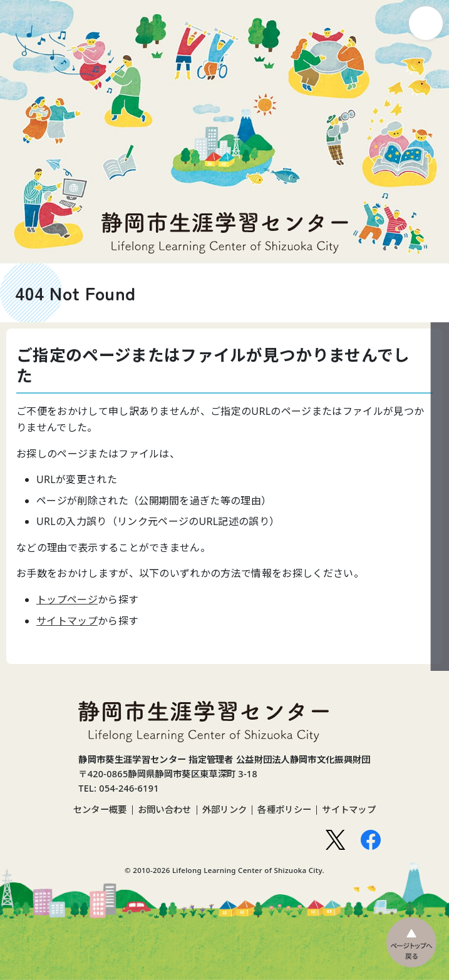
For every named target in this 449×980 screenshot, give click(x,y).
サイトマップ (67, 621)
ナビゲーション (426, 23)
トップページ (67, 600)
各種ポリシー (284, 810)
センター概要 (100, 810)
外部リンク (225, 810)
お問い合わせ (165, 810)
